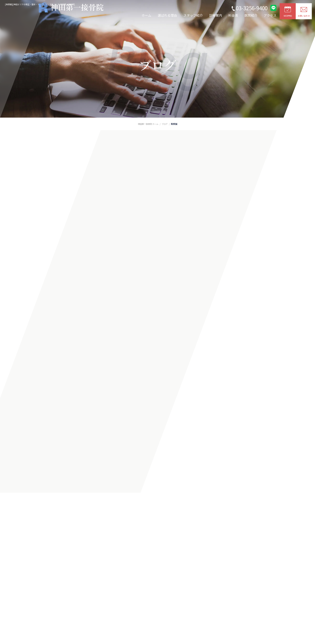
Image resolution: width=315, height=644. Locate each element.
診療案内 (216, 15)
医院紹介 (251, 15)
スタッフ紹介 (193, 15)
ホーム (146, 15)
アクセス (270, 15)
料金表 (233, 15)
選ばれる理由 (167, 15)
